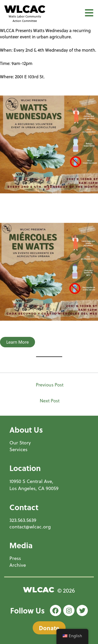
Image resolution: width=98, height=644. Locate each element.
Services (18, 449)
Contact (24, 507)
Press (15, 558)
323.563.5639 (23, 520)
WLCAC (25, 9)
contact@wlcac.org (30, 527)
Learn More (18, 342)
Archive (18, 565)
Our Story (20, 443)
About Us (26, 430)
